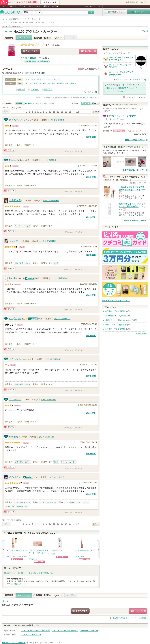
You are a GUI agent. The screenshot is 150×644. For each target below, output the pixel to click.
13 (62, 112)
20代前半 (34, 83)
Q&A (38, 6)
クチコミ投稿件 (57, 120)
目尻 (73, 502)
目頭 (79, 502)
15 (70, 112)
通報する (9, 150)
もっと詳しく (90, 92)
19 (77, 112)
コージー (7, 32)
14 (66, 112)
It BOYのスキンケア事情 (116, 316)
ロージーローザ (115, 58)
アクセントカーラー (68, 462)
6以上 (57, 79)
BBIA (53, 554)
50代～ (73, 83)
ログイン (145, 2)
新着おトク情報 (50, 2)
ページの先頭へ (130, 618)
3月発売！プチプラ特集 (115, 329)
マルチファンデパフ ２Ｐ (121, 59)
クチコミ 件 (28, 58)
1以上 (27, 79)
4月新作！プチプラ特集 (115, 311)
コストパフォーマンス (48, 502)
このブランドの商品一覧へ (43, 573)
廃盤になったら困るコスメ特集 (118, 320)
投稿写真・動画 (42, 38)
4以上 (45, 79)
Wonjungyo (33, 559)
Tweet (145, 31)
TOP (3, 6)
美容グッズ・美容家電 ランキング (122, 88)
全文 (95, 103)
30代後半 (60, 83)
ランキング (12, 6)
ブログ (31, 6)
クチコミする (31, 51)
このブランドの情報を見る (13, 26)
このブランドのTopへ (16, 573)
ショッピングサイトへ (88, 51)
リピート (35, 89)
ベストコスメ (95, 6)
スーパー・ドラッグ (23, 226)
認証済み (48, 89)
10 (50, 112)
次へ (96, 112)
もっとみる (141, 333)
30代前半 (51, 83)
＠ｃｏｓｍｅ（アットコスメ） (116, 301)
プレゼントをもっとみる (134, 220)
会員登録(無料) (132, 2)
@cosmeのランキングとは (137, 97)
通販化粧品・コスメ (23, 263)
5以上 (51, 79)
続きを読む (91, 137)
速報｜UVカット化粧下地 (116, 325)
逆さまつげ (10, 506)
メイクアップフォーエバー (17, 556)
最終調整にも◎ (22, 506)
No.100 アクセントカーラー (35, 32)
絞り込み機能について (90, 69)
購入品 (22, 89)
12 (58, 112)
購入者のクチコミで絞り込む (37, 61)
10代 (27, 83)
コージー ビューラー (89, 630)
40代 (67, 83)
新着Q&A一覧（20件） (135, 140)
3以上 (39, 79)
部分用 (56, 263)
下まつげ (86, 502)
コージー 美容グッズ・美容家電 (36, 630)
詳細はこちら (20, 584)
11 (54, 112)
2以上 (33, 79)
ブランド (22, 6)
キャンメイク (79, 556)
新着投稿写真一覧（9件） (134, 170)
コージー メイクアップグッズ (65, 630)
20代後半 (42, 83)
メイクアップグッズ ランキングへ (129, 79)
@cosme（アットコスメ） (51, 643)
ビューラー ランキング (117, 91)
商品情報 (9, 38)
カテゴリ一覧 (84, 6)
